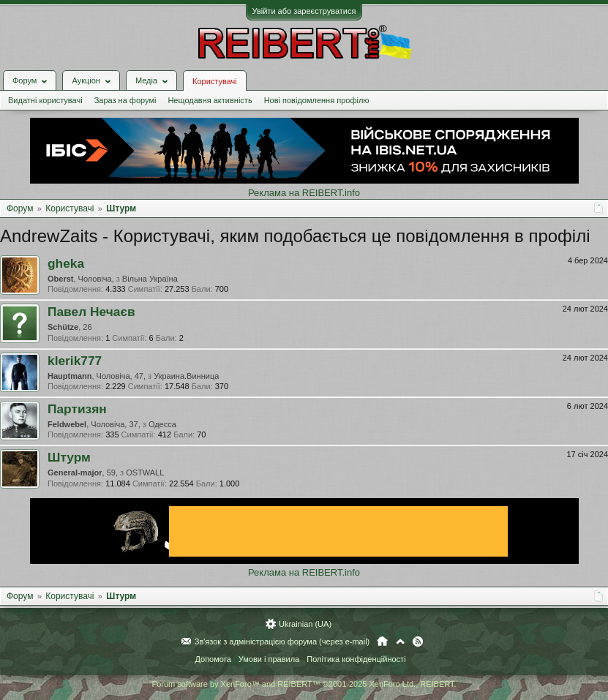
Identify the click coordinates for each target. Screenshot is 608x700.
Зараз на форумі (125, 100)
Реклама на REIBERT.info (304, 193)
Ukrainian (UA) (305, 624)
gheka (66, 263)
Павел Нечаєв (91, 312)
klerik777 (75, 361)
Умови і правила (269, 659)
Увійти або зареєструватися (304, 11)
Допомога (213, 659)
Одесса (162, 424)
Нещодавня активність (210, 100)
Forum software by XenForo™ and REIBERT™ (304, 684)
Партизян (77, 409)
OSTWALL (145, 473)
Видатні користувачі (45, 100)
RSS (418, 641)
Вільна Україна (150, 279)
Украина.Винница (186, 376)
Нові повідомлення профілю (317, 100)
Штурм (69, 457)
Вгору (400, 641)
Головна (382, 641)
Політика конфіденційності (356, 659)
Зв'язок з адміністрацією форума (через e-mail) (282, 641)
